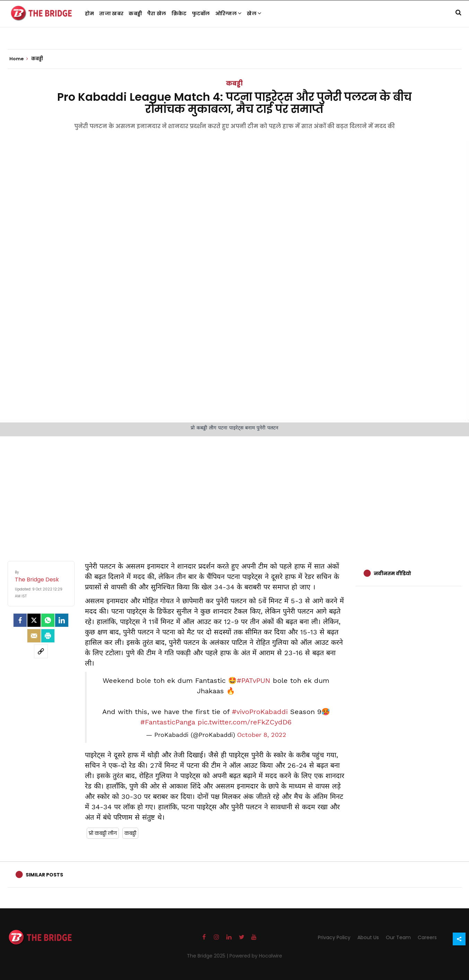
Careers (427, 937)
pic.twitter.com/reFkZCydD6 (245, 722)
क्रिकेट (179, 14)
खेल (254, 14)
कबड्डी (135, 14)
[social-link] (41, 651)
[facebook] (20, 620)
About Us (368, 937)
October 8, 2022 (262, 735)
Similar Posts (44, 875)
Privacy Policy (334, 937)
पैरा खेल (157, 14)
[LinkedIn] (62, 620)
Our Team (398, 937)
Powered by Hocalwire (256, 956)
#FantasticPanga (168, 722)
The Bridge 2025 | (208, 956)
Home (19, 59)
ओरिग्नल (229, 14)
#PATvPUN (254, 680)
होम (90, 14)
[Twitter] (34, 620)
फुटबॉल (201, 14)
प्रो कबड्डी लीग (103, 833)
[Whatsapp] (48, 620)
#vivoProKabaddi (260, 712)
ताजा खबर (111, 14)
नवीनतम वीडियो (392, 573)
